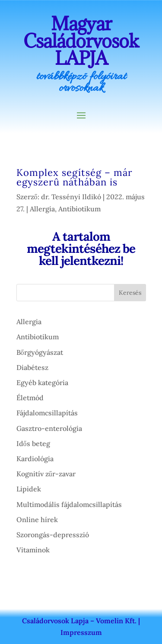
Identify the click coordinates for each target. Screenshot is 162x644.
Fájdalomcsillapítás (47, 413)
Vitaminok (33, 550)
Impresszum (81, 632)
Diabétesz (32, 367)
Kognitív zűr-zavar (46, 474)
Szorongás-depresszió (53, 535)
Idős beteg (33, 443)
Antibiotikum (79, 209)
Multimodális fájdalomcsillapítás (69, 504)
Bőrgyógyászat (40, 352)
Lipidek (29, 489)
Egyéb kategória (42, 383)
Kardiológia (35, 459)
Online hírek (37, 520)
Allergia (42, 209)
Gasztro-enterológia (49, 428)
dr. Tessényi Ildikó (71, 197)
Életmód (30, 398)
